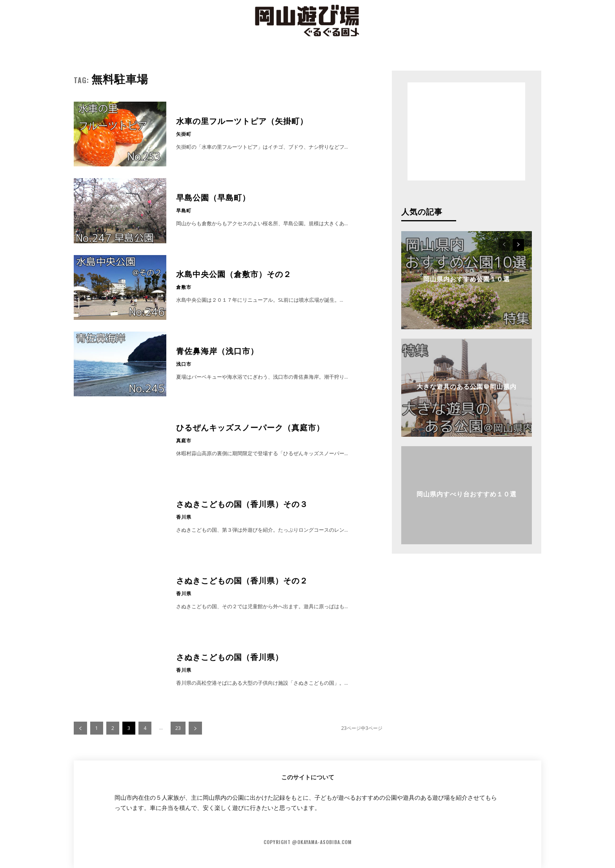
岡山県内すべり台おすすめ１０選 (467, 494)
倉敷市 (184, 287)
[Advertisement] (466, 131)
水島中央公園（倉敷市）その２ (234, 274)
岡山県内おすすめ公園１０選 (467, 279)
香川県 (184, 517)
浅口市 (184, 364)
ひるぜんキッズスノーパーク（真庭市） (250, 427)
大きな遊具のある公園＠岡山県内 (467, 386)
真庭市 (184, 440)
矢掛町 (184, 134)
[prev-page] (80, 728)
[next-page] (195, 728)
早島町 (184, 210)
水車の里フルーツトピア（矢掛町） (242, 120)
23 (178, 728)
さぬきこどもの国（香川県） (230, 656)
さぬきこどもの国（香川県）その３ (242, 503)
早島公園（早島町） (213, 197)
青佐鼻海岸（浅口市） (217, 350)
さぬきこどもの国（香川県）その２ (242, 580)
